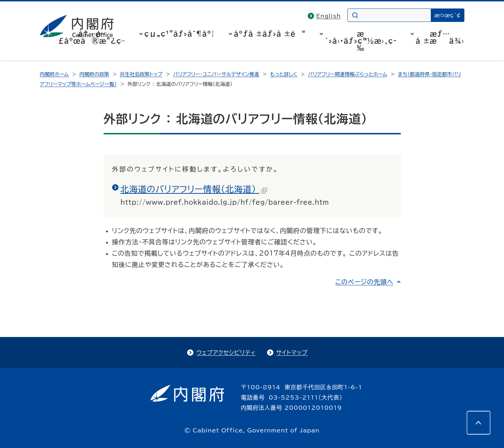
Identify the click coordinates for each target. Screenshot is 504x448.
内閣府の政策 (94, 74)
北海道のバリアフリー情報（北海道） (194, 189)
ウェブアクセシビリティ (226, 353)
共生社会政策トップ (141, 74)
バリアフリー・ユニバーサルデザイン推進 (216, 74)
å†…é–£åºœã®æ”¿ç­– (92, 37)
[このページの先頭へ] (479, 423)
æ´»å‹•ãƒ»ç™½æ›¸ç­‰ (361, 41)
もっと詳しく (283, 74)
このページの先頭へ (364, 282)
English (329, 16)
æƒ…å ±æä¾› (440, 37)
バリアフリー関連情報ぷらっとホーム (348, 74)
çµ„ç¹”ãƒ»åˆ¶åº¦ (179, 34)
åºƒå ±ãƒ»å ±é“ (270, 34)
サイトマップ (292, 353)
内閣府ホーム (54, 74)
